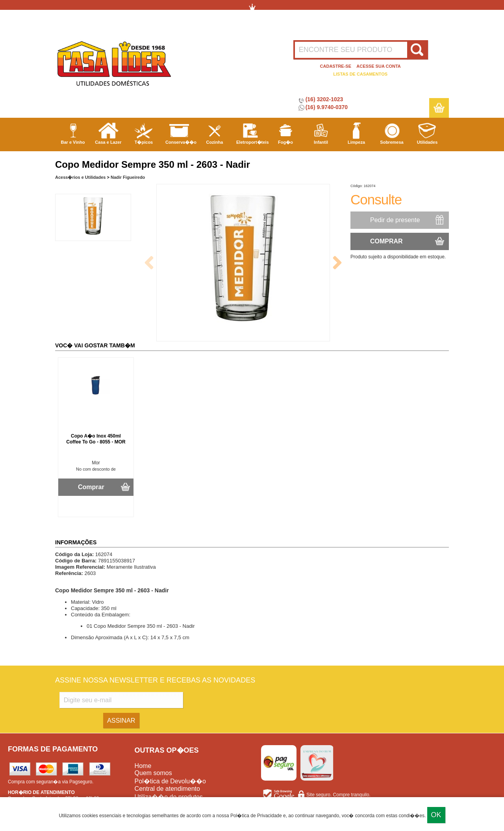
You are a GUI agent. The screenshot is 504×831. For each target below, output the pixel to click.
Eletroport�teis (252, 103)
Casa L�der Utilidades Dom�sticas (315, 787)
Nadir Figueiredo (128, 138)
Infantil (321, 103)
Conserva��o (181, 103)
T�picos (144, 103)
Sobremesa (392, 103)
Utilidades (427, 103)
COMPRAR (386, 202)
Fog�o (285, 103)
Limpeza (356, 103)
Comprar (91, 448)
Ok (436, 815)
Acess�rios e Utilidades (80, 138)
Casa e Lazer (108, 103)
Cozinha (215, 103)
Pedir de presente (395, 181)
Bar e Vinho (73, 103)
